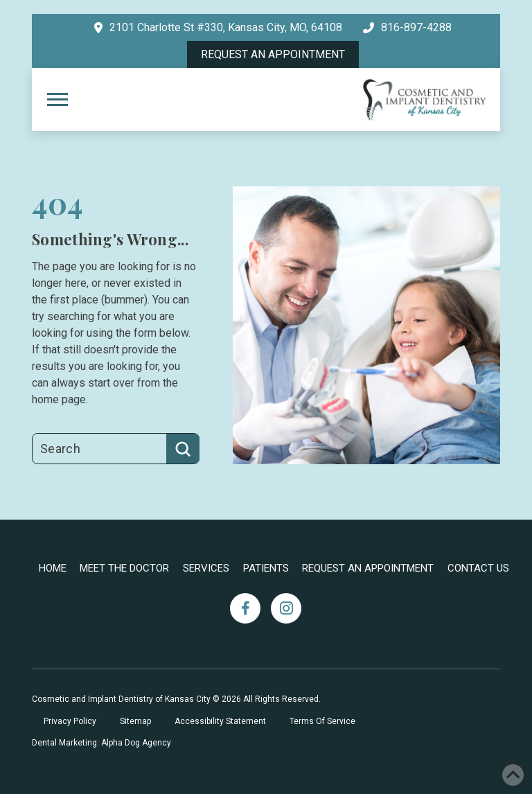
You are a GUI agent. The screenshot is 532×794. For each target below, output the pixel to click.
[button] (57, 100)
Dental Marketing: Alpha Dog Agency (101, 743)
